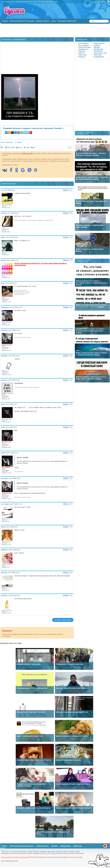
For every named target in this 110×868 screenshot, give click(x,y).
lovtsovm (4, 380)
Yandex (56, 2)
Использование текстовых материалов (15, 857)
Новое (54, 21)
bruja (3, 427)
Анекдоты (97, 45)
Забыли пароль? (10, 2)
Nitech (20, 147)
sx (2, 190)
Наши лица (82, 55)
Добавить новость (43, 21)
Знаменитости (83, 49)
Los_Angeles (5, 504)
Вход (3, 2)
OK (42, 2)
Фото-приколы (8, 142)
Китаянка (4, 596)
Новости (81, 53)
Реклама (94, 2)
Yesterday (4, 330)
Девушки (97, 47)
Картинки (82, 51)
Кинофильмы (98, 49)
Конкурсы (82, 57)
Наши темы (98, 55)
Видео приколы (99, 43)
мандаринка (5, 307)
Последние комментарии (67, 21)
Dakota (3, 453)
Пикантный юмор (85, 47)
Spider (3, 237)
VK (37, 2)
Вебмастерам (66, 846)
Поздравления (99, 57)
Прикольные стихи (100, 53)
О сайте (4, 846)
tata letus (4, 573)
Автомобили (98, 51)
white (3, 404)
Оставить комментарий (63, 620)
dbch (3, 283)
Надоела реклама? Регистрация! (22, 21)
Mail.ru (51, 2)
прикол (20, 142)
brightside (4, 550)
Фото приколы (83, 43)
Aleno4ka (4, 356)
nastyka (3, 213)
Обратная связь (102, 2)
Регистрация (19, 2)
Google (46, 2)
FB (40, 2)
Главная (5, 21)
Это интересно (84, 45)
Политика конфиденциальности (22, 846)
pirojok (3, 260)
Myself (3, 527)
